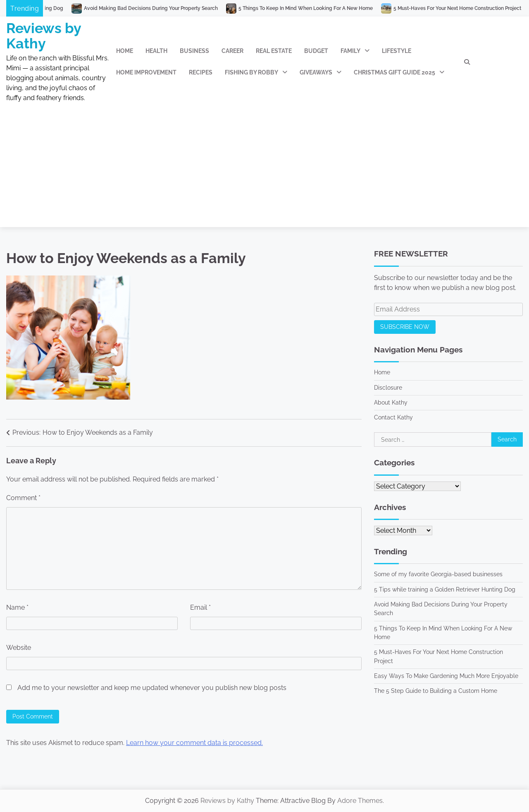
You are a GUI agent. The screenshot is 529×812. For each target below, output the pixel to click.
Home (125, 51)
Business (194, 51)
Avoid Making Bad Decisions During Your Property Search (157, 8)
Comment (23, 498)
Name (17, 607)
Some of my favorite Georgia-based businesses (438, 574)
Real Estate (274, 51)
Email (200, 607)
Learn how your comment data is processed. (194, 743)
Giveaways (316, 72)
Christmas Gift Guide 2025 (394, 72)
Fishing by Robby (251, 72)
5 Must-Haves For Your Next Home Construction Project (464, 8)
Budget (316, 51)
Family (350, 51)
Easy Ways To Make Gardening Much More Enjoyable (446, 676)
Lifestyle (397, 51)
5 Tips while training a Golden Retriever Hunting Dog (445, 589)
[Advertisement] (264, 169)
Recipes (201, 72)
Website (19, 648)
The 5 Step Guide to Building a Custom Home (436, 691)
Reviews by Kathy (44, 36)
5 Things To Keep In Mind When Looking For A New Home (312, 8)
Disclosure (388, 388)
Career (232, 51)
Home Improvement (146, 72)
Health (156, 51)
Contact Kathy (393, 417)
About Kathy (391, 402)
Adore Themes (360, 801)
